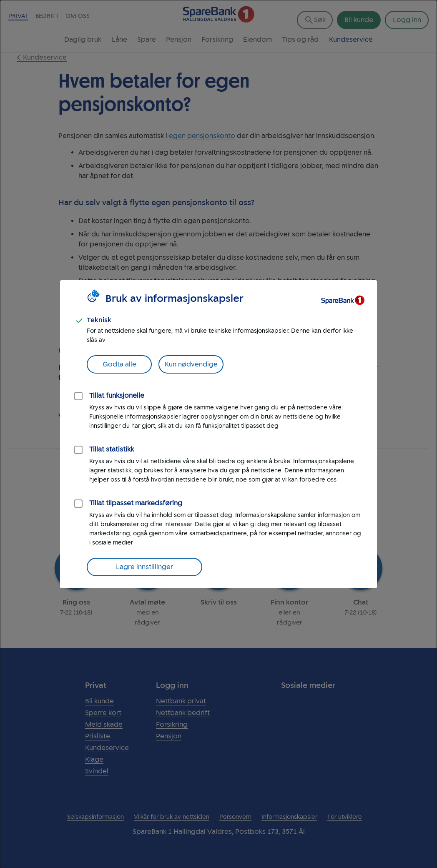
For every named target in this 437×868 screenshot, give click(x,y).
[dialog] (218, 434)
